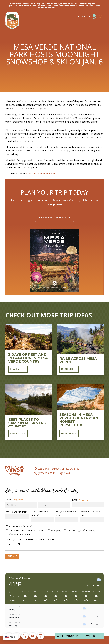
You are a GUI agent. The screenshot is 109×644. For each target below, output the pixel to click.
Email (80, 491)
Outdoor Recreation (20, 525)
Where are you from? (17, 503)
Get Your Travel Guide (55, 209)
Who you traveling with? (90, 504)
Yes (11, 535)
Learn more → (66, 8)
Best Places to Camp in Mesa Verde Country (28, 414)
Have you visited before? (39, 504)
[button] (13, 587)
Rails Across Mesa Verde (78, 351)
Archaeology (74, 521)
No (20, 535)
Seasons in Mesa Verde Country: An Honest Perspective (79, 411)
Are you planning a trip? (66, 504)
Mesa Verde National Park (41, 164)
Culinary (91, 521)
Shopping (56, 521)
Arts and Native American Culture (27, 521)
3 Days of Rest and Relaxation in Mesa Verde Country (28, 349)
